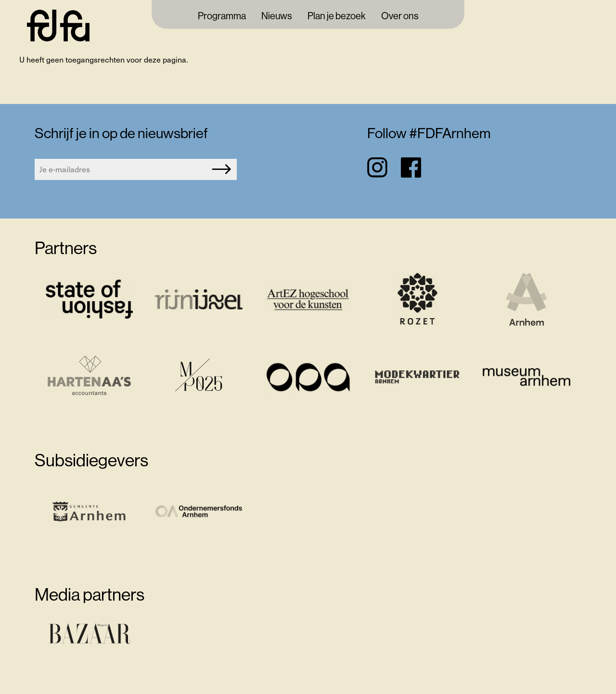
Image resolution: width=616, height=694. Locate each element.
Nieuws (277, 16)
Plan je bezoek (337, 16)
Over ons (400, 16)
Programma (222, 16)
